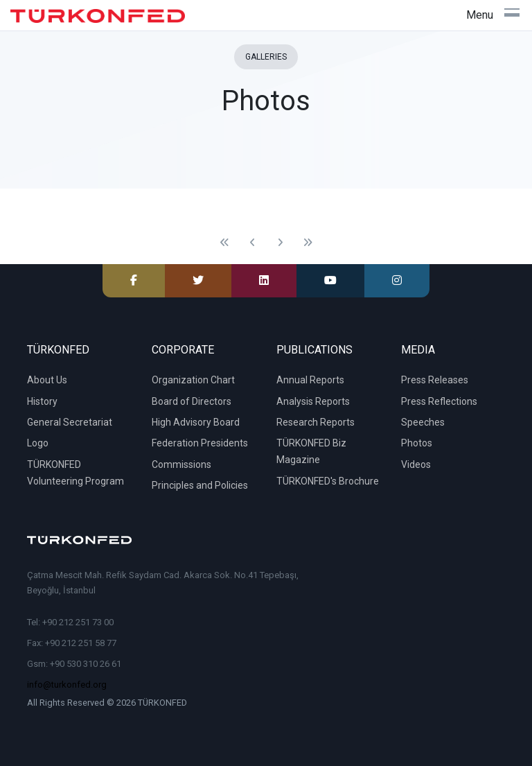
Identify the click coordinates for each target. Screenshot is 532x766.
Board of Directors (192, 401)
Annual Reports (310, 380)
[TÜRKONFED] (98, 16)
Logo (38, 443)
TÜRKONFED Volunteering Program (76, 473)
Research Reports (316, 422)
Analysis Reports (313, 401)
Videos (416, 464)
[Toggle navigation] (493, 15)
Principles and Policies (200, 485)
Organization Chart (193, 380)
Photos (417, 443)
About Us (47, 380)
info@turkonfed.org (67, 685)
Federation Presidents (200, 443)
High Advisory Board (196, 422)
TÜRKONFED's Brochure (328, 481)
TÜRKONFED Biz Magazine (311, 451)
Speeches (423, 422)
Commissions (181, 464)
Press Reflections (439, 401)
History (42, 401)
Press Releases (435, 380)
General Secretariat (70, 422)
